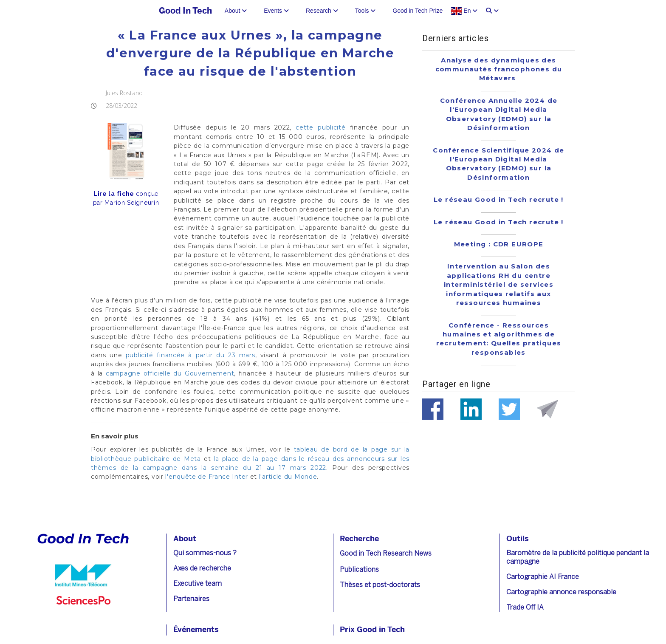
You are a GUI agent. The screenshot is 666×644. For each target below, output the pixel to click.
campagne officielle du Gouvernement (170, 373)
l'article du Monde (288, 477)
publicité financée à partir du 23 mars (190, 355)
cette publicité (320, 127)
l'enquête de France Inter (207, 477)
